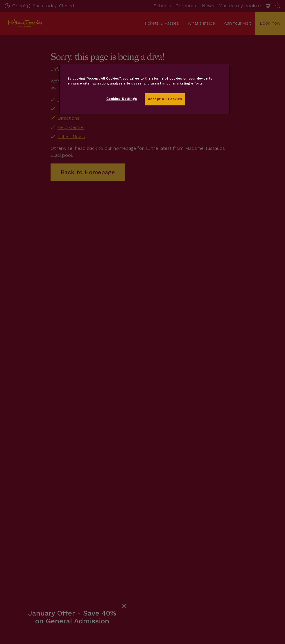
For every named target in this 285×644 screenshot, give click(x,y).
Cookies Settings (122, 99)
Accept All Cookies (165, 99)
